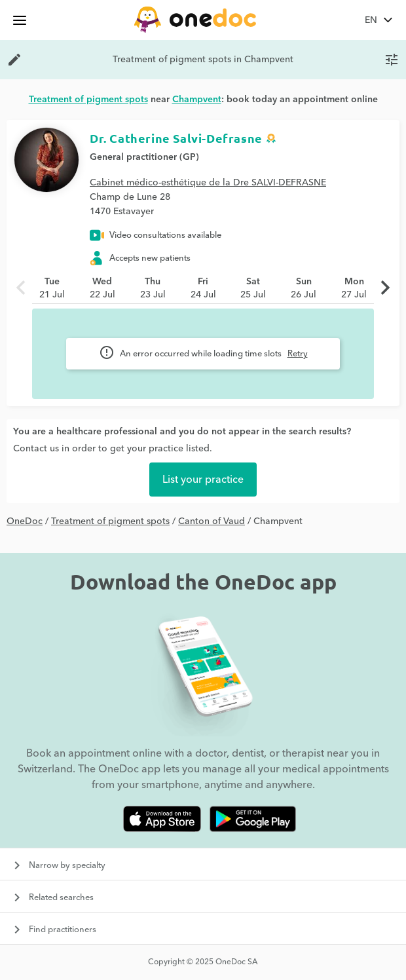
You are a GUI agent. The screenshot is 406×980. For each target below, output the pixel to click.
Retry (298, 354)
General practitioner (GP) (144, 157)
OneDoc (25, 521)
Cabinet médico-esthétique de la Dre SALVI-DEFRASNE (208, 183)
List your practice (203, 480)
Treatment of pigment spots (110, 521)
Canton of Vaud (212, 521)
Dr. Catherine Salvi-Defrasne (176, 138)
